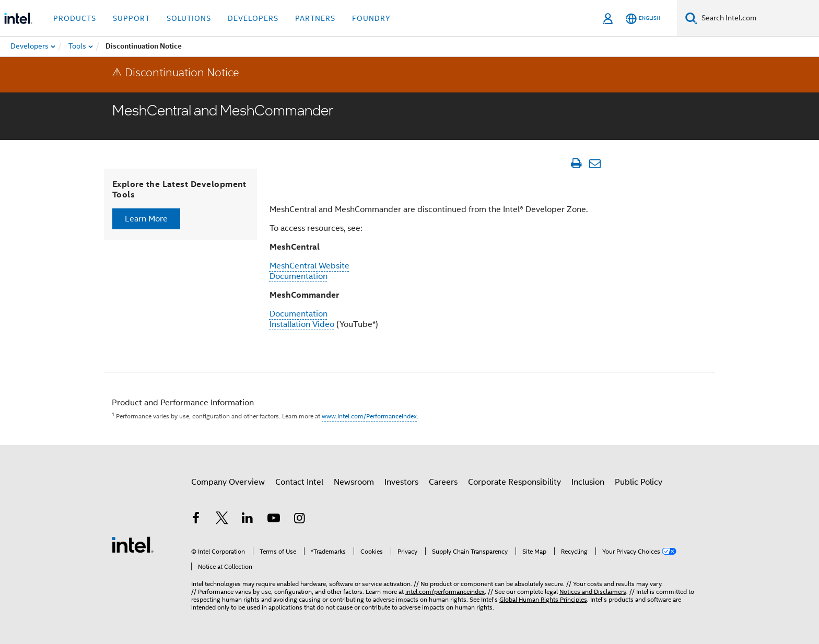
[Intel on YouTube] (274, 520)
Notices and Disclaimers (593, 592)
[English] (643, 19)
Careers (443, 482)
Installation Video (302, 324)
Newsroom (354, 482)
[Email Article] (595, 163)
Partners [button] (315, 18)
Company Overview (228, 482)
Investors (401, 482)
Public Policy (639, 482)
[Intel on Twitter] (222, 520)
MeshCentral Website (309, 266)
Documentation (299, 276)
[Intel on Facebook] (196, 520)
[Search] (691, 18)
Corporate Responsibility (514, 482)
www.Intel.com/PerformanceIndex (369, 416)
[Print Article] (576, 163)
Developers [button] (253, 18)
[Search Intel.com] (758, 18)
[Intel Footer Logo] (133, 544)
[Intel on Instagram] (299, 520)
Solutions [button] (189, 18)
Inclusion (588, 482)
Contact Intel (299, 482)
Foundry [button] (371, 18)
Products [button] (75, 18)
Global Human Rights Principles (543, 599)
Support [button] (131, 18)
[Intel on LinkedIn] (248, 520)
